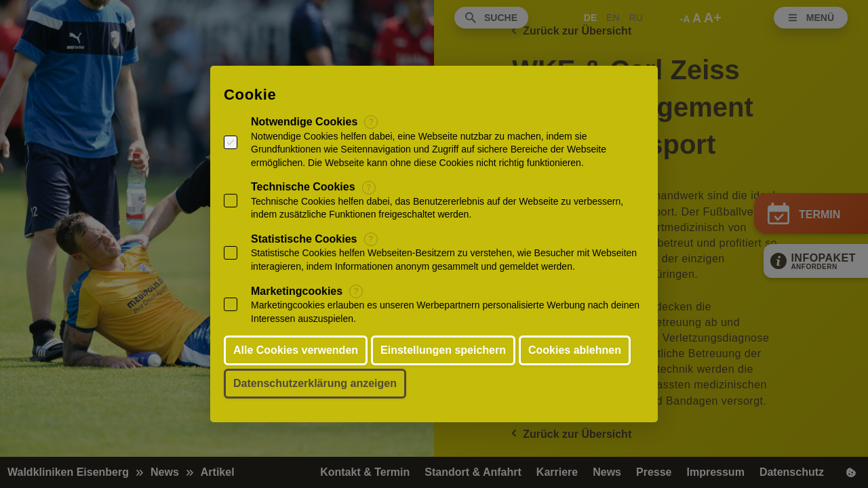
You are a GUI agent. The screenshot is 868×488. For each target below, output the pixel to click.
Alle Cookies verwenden (296, 350)
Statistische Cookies (304, 239)
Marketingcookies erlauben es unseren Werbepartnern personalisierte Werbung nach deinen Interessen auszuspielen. (445, 312)
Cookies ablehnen (575, 350)
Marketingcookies (297, 291)
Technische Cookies (303, 187)
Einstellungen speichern (443, 350)
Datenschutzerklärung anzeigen (315, 383)
